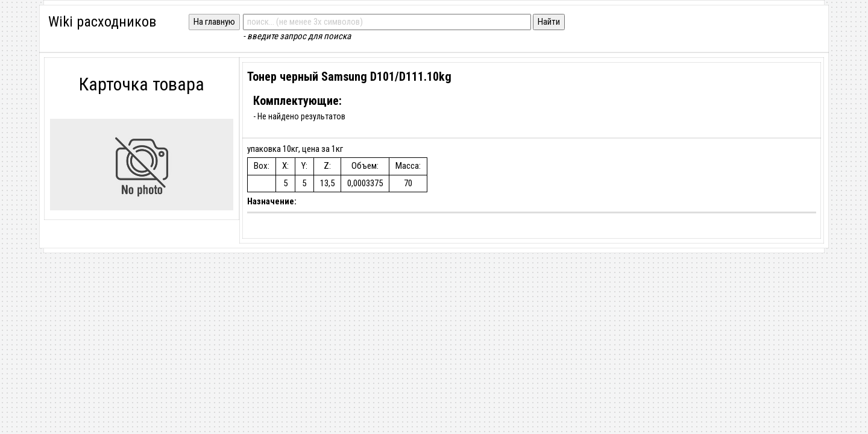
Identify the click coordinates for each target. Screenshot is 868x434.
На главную (214, 22)
